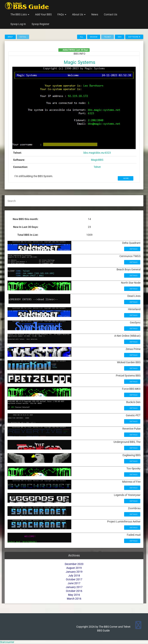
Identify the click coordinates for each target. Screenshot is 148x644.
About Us (79, 14)
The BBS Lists (20, 14)
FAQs (62, 14)
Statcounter (7, 642)
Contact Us (111, 14)
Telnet (97, 167)
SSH (120, 37)
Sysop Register (40, 24)
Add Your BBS (43, 14)
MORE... (127, 178)
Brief (10, 37)
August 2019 (74, 568)
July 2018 (74, 576)
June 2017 (74, 583)
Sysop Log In (18, 24)
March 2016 (74, 599)
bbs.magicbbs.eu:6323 (97, 153)
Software (134, 37)
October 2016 (74, 591)
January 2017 (74, 587)
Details (133, 249)
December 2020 (74, 564)
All (82, 37)
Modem (94, 37)
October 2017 (74, 579)
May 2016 (74, 595)
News (95, 14)
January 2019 (74, 572)
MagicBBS (97, 160)
